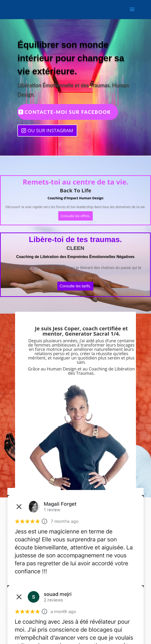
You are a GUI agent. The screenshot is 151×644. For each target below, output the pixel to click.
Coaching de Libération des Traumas (101, 371)
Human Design (62, 369)
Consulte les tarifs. (75, 286)
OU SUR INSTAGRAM (50, 130)
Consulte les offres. (76, 216)
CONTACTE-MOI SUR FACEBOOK (68, 112)
